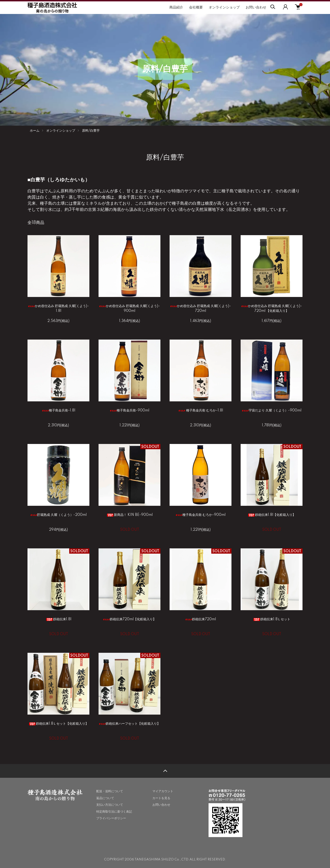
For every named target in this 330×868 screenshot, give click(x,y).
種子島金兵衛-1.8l (59, 411)
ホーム (35, 131)
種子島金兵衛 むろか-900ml (201, 515)
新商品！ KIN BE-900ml (130, 515)
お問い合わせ (256, 7)
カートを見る (161, 798)
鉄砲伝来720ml (201, 619)
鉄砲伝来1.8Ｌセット (272, 619)
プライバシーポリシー (111, 818)
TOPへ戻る (165, 771)
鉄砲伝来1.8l (59, 619)
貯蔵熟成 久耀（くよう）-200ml (58, 515)
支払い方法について (110, 805)
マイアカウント (163, 791)
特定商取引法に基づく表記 (114, 812)
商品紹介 (176, 7)
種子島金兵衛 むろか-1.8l (201, 411)
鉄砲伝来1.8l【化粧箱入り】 (272, 515)
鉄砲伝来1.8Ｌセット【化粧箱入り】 (59, 724)
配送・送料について (110, 791)
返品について (105, 798)
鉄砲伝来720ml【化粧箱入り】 (129, 619)
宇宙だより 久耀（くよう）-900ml (272, 411)
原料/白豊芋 (91, 131)
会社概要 (196, 7)
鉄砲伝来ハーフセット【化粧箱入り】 (129, 724)
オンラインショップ (224, 7)
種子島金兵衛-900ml (129, 411)
